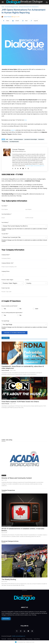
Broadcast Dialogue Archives (12, 7)
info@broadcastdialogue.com (19, 636)
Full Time (4, 475)
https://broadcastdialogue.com (19, 151)
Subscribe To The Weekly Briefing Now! (15, 333)
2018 (7, 139)
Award (11, 139)
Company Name (6, 255)
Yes (5, 309)
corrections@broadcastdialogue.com (35, 166)
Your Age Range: (5, 321)
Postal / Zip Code (6, 288)
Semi (37, 309)
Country (27, 280)
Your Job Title (5, 234)
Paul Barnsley (5, 142)
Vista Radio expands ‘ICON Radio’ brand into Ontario (20, 402)
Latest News (4, 364)
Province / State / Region (7, 280)
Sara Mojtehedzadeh (14, 142)
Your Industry (5, 222)
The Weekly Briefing (9, 579)
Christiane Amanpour (18, 139)
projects (13, 130)
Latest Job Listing (7, 440)
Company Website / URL (8, 263)
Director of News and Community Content (17, 478)
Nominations (41, 139)
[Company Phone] (24, 275)
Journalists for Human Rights (31, 139)
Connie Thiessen (8, 17)
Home (3, 7)
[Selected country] (3, 275)
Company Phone (6, 271)
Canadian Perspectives (8, 490)
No (20, 309)
